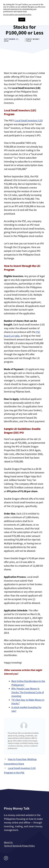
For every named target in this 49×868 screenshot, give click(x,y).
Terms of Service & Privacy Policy (19, 846)
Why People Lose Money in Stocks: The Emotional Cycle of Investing (28, 692)
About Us (8, 842)
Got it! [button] (22, 19)
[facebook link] (6, 858)
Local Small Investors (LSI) (29, 120)
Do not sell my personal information (17, 15)
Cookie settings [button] (10, 20)
